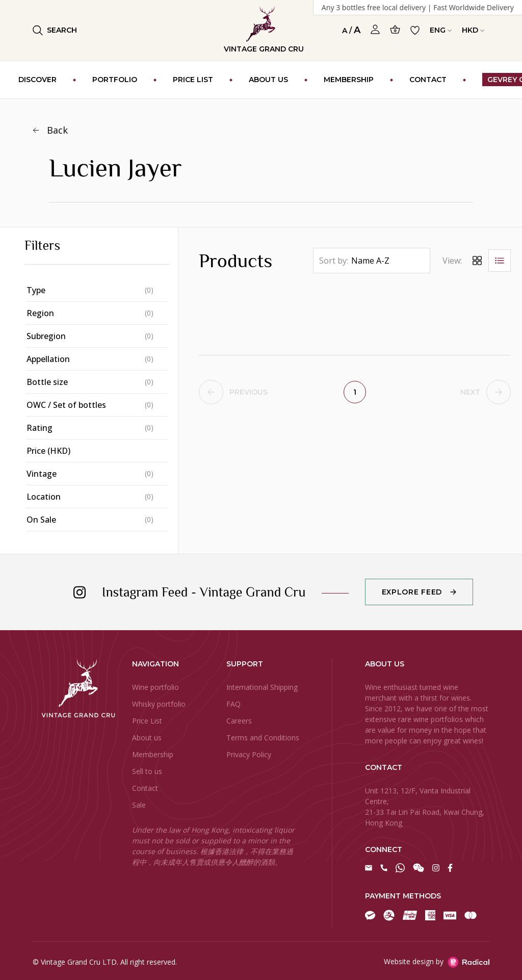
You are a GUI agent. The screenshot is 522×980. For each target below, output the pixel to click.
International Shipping (262, 687)
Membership (153, 754)
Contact (145, 788)
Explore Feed (412, 592)
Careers (239, 721)
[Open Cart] (395, 29)
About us (147, 738)
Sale (139, 805)
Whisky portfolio (159, 704)
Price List (147, 721)
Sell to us (147, 771)
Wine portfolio (155, 687)
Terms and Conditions (263, 738)
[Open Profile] (375, 30)
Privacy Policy (249, 754)
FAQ (233, 704)
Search (55, 30)
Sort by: (334, 261)
